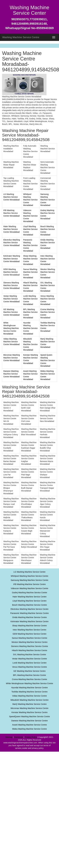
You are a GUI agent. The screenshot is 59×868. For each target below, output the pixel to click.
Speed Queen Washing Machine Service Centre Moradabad (48, 360)
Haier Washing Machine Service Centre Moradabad (11, 229)
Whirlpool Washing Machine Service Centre (29, 576)
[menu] (54, 37)
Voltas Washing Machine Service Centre (29, 696)
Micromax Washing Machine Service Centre (30, 708)
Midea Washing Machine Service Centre (29, 729)
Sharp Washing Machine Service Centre (29, 626)
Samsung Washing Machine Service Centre (29, 580)
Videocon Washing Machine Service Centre (29, 588)
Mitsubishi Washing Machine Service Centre (29, 700)
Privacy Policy (31, 737)
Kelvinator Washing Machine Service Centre (29, 621)
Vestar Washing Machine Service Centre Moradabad (11, 299)
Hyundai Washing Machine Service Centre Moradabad (30, 328)
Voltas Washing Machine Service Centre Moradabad (11, 342)
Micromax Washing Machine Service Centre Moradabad (12, 358)
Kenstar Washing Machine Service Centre (29, 712)
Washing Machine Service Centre (21, 37)
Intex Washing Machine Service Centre (29, 630)
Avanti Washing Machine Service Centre (30, 725)
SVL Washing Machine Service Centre (29, 655)
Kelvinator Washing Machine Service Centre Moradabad (12, 259)
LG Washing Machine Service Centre (30, 572)
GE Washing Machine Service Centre (29, 671)
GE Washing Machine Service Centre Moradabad (11, 312)
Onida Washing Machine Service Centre (29, 617)
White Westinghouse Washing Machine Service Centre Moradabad (11, 328)
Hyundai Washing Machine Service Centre (29, 688)
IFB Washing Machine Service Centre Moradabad (11, 213)
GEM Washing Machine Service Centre (29, 634)
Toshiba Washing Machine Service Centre (29, 692)
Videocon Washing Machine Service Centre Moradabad (30, 216)
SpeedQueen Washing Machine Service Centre (30, 716)
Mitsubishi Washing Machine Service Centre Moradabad (30, 344)
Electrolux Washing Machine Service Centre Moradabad (12, 243)
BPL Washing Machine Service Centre (29, 675)
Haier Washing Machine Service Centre (29, 597)
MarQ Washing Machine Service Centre (29, 704)
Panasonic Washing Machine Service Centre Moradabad (30, 245)
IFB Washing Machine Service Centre (29, 584)
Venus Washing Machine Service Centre (29, 667)
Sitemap (9, 737)
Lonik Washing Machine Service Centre (29, 663)
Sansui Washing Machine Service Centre (30, 638)
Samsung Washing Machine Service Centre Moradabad (48, 200)
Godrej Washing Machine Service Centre (29, 593)
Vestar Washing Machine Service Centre (29, 659)
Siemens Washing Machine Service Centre (30, 646)
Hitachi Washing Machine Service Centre (30, 650)
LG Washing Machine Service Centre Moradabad (11, 197)
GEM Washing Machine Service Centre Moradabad (11, 272)
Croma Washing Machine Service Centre (29, 679)
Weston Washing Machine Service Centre (29, 642)
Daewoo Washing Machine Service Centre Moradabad (11, 374)
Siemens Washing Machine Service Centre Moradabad (11, 285)
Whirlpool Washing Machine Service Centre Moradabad (30, 200)
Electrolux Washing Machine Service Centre (29, 609)
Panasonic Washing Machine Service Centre (29, 613)
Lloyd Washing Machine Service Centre (29, 601)
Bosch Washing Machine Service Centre (29, 605)
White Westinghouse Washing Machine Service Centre (29, 683)
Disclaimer (19, 737)
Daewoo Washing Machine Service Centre (29, 721)
